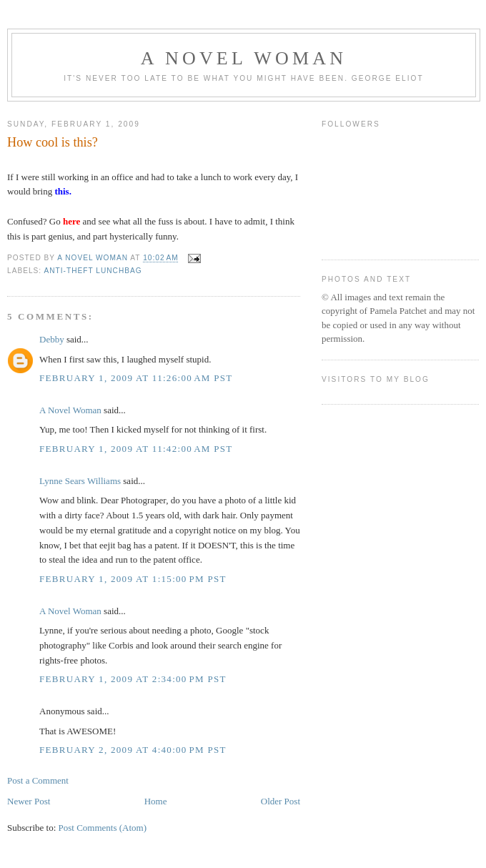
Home (156, 801)
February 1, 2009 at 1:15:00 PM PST (133, 579)
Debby (52, 339)
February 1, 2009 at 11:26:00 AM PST (136, 378)
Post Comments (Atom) (103, 828)
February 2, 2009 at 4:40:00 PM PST (133, 750)
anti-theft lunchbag (93, 271)
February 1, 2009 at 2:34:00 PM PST (133, 679)
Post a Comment (38, 780)
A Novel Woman (244, 58)
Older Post (281, 801)
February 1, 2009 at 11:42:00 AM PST (136, 449)
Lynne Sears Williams (80, 481)
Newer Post (29, 801)
